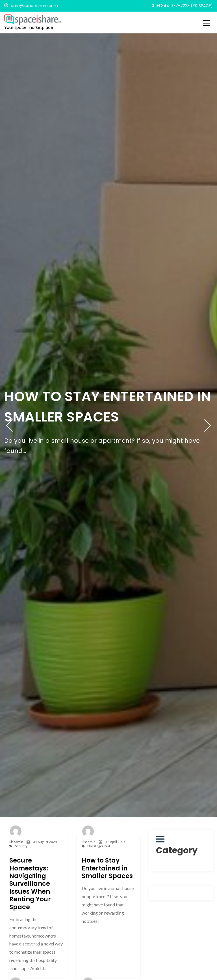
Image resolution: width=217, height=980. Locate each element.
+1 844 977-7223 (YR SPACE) (182, 6)
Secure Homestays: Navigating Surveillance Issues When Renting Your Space (30, 884)
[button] (160, 839)
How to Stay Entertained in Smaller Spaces (107, 868)
